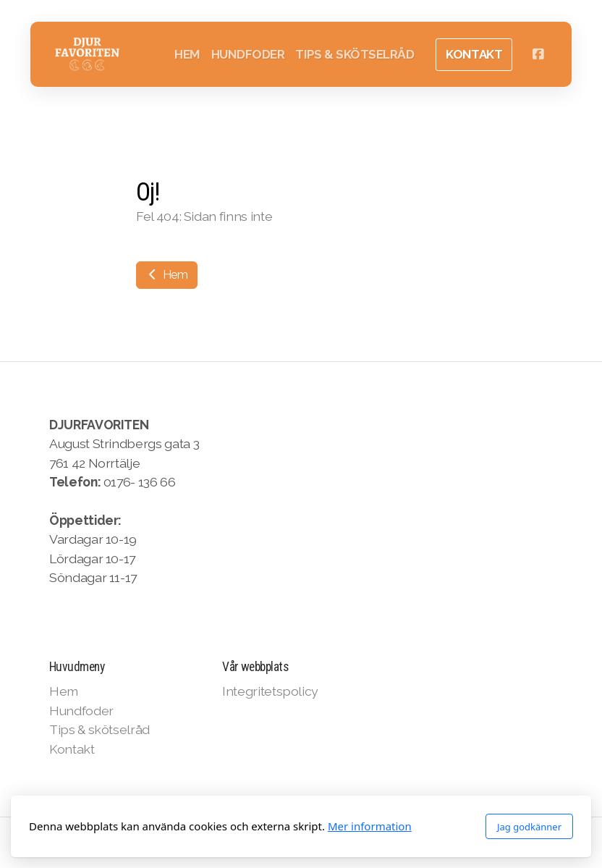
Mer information (370, 826)
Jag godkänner (529, 827)
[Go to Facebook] (538, 54)
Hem (167, 275)
